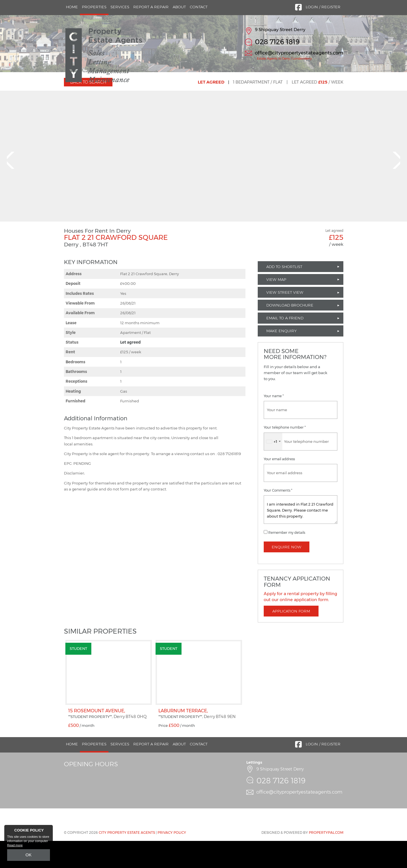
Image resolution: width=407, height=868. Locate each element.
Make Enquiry (281, 358)
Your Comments (278, 518)
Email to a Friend (285, 345)
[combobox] (273, 469)
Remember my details (287, 560)
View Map (276, 307)
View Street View (285, 319)
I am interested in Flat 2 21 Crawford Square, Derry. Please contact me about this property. (301, 537)
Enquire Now (287, 574)
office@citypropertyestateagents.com (299, 53)
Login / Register (323, 7)
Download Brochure (290, 332)
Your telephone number (285, 455)
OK (29, 856)
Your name (274, 423)
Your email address (279, 486)
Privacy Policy (172, 860)
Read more (15, 847)
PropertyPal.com (326, 860)
